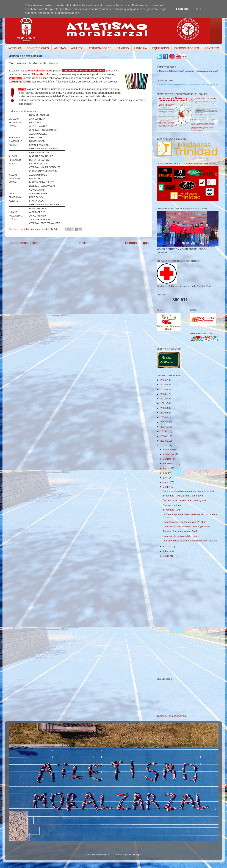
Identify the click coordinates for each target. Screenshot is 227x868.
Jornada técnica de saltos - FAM (180, 531)
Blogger (137, 855)
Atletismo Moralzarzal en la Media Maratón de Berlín (190, 541)
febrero (168, 551)
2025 (163, 385)
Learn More (183, 9)
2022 (163, 399)
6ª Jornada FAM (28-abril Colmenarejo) (183, 496)
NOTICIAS (15, 48)
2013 (163, 441)
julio (166, 473)
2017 (163, 422)
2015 (163, 431)
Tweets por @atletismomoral (172, 716)
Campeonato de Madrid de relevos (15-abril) (186, 527)
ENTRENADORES (100, 48)
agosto (167, 468)
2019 (163, 413)
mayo (167, 482)
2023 (163, 394)
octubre (168, 459)
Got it (199, 9)
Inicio (83, 243)
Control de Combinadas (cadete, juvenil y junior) (188, 491)
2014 (163, 436)
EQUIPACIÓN (161, 48)
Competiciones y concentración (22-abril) (184, 522)
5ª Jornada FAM (171, 510)
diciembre (169, 449)
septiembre (170, 464)
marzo (167, 547)
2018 (163, 417)
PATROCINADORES (187, 48)
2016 (163, 427)
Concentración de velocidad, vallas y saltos (186, 500)
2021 (163, 403)
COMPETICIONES (38, 48)
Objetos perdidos (172, 505)
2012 (163, 445)
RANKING (123, 48)
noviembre (169, 454)
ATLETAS (60, 48)
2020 (163, 408)
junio (166, 478)
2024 (163, 389)
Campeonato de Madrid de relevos (181, 536)
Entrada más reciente (25, 243)
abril (166, 487)
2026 (163, 380)
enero (167, 556)
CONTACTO (212, 48)
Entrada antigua (137, 243)
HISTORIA (141, 48)
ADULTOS (77, 48)
